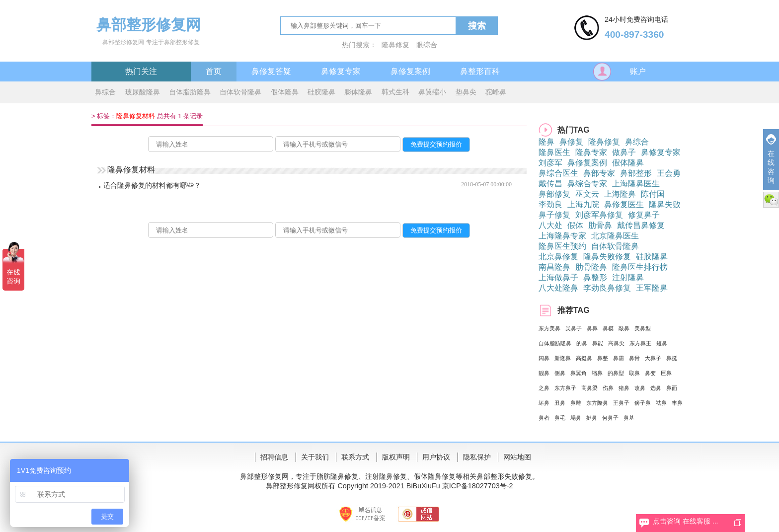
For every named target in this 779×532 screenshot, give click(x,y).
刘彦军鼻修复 (599, 215)
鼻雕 (576, 403)
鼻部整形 (636, 173)
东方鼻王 (640, 343)
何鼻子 (610, 418)
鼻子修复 (554, 215)
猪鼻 (624, 388)
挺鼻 (592, 418)
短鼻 (662, 343)
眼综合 (427, 45)
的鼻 (582, 343)
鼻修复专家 (341, 71)
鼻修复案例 (410, 71)
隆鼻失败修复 (607, 257)
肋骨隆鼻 (591, 267)
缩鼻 (597, 373)
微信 (771, 200)
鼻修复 (571, 142)
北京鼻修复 (558, 257)
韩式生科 (395, 92)
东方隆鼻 (597, 403)
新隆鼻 (563, 358)
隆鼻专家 (591, 152)
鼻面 (672, 388)
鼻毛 (560, 418)
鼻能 (598, 343)
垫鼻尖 (466, 92)
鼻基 (629, 418)
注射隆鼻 (628, 277)
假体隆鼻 (285, 92)
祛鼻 (661, 403)
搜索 (477, 26)
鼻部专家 (599, 173)
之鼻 (544, 388)
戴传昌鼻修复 (641, 225)
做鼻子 (624, 152)
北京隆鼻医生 (615, 236)
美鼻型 (643, 328)
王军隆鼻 (652, 288)
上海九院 (583, 204)
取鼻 (634, 373)
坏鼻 (544, 403)
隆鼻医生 (554, 152)
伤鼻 (608, 388)
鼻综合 (105, 92)
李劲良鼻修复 (607, 288)
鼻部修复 (554, 194)
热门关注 (141, 71)
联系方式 (355, 457)
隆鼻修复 (395, 45)
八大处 (550, 225)
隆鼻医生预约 (562, 246)
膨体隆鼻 (358, 92)
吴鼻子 (574, 328)
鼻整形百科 (480, 71)
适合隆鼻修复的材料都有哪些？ (152, 185)
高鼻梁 (589, 388)
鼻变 (650, 373)
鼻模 (608, 328)
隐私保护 (477, 457)
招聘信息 (274, 457)
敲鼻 (624, 328)
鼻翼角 (579, 373)
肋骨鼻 (600, 225)
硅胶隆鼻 (321, 92)
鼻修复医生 (624, 204)
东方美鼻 (549, 328)
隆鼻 (546, 142)
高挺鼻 (584, 358)
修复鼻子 (644, 215)
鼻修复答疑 (271, 71)
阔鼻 (544, 358)
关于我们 (315, 457)
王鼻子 (621, 403)
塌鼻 (576, 418)
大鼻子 (653, 358)
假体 (575, 225)
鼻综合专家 (587, 184)
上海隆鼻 (620, 194)
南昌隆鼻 (554, 267)
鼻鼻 (592, 328)
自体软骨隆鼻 (240, 92)
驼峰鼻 (496, 92)
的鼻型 (616, 373)
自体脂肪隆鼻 (190, 92)
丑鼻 (560, 403)
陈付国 (653, 194)
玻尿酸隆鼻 (143, 92)
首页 (214, 71)
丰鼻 (677, 403)
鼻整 (603, 358)
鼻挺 (672, 358)
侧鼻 (560, 373)
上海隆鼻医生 (636, 184)
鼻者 (544, 418)
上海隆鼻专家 (562, 236)
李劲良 (550, 204)
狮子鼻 (643, 403)
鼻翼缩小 (432, 92)
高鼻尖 (616, 343)
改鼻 (640, 388)
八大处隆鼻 (558, 288)
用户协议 (436, 457)
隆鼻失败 (665, 204)
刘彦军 (550, 163)
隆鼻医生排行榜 (640, 267)
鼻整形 (595, 277)
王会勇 (669, 173)
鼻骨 (634, 358)
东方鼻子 (565, 388)
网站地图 (517, 457)
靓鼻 (544, 373)
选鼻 (656, 388)
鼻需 (619, 358)
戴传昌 (550, 184)
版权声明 (396, 457)
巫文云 (587, 194)
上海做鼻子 (558, 277)
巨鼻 (666, 373)
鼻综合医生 (558, 173)
